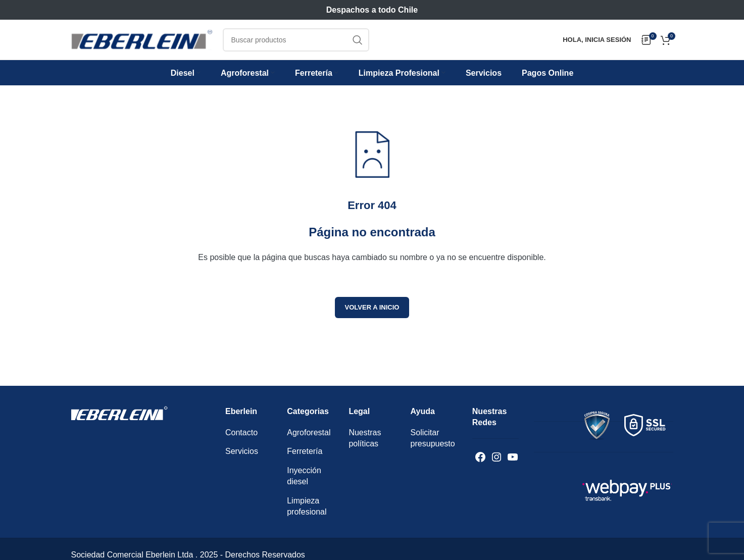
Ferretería (305, 457)
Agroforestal (309, 438)
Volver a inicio (372, 313)
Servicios (242, 457)
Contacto (241, 438)
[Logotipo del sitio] (142, 43)
